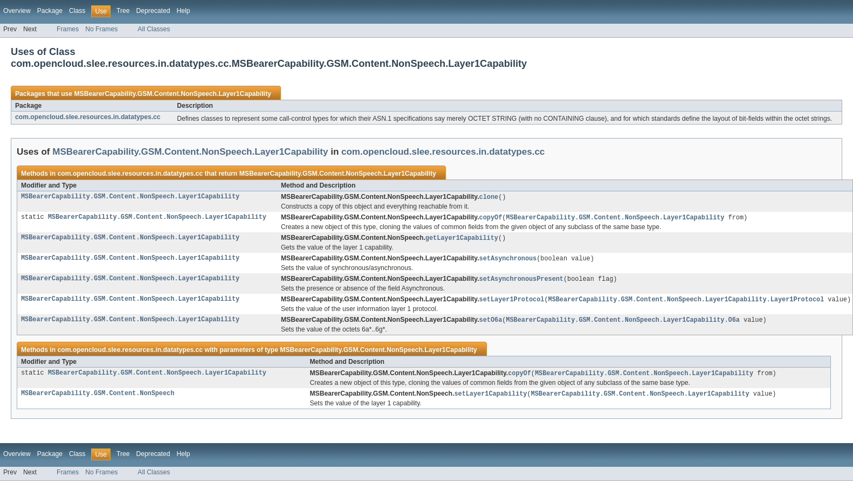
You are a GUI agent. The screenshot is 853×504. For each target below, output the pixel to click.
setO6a (491, 323)
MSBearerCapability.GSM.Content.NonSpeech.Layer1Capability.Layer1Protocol (686, 302)
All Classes (154, 29)
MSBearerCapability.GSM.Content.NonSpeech (98, 398)
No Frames (101, 29)
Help (183, 11)
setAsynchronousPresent (521, 281)
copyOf (491, 218)
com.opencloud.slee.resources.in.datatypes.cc (88, 117)
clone (489, 197)
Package (50, 11)
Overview (17, 11)
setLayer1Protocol (512, 302)
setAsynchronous (508, 260)
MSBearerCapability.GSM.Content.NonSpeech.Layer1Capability (172, 94)
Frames (68, 29)
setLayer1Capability (490, 398)
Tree (123, 11)
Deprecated (153, 11)
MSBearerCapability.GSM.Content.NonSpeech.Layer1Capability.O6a (622, 323)
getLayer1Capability (462, 239)
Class (77, 11)
